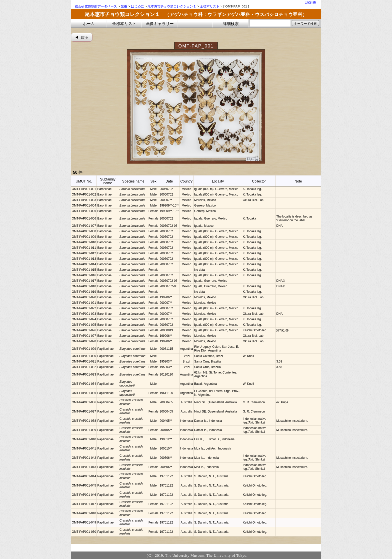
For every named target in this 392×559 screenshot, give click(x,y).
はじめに (137, 6)
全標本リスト (210, 6)
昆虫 (124, 6)
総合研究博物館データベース (96, 6)
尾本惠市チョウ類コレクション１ (172, 6)
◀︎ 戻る (82, 37)
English (310, 2)
